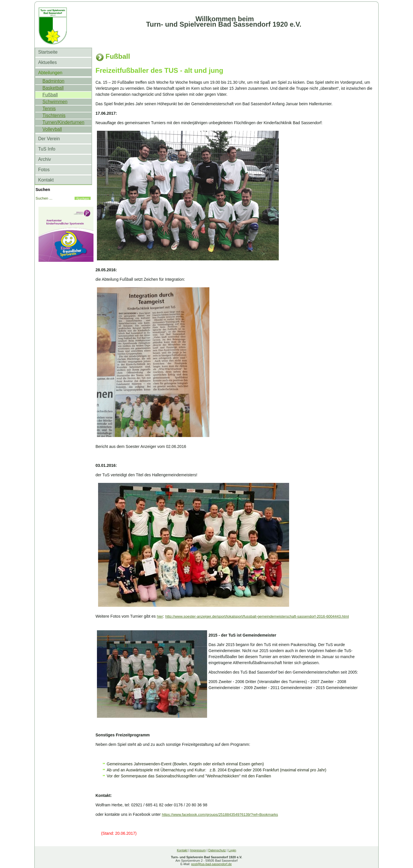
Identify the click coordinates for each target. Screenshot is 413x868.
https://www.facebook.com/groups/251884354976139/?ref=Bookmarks (220, 815)
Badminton (53, 81)
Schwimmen (55, 102)
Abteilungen (50, 73)
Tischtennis (54, 115)
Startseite (48, 52)
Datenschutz (217, 850)
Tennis (49, 109)
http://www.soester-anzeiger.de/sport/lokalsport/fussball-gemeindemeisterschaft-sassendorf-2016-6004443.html (257, 616)
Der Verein (49, 139)
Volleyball (52, 129)
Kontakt (46, 180)
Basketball (53, 88)
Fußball (50, 95)
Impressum (198, 850)
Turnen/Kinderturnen (63, 122)
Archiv (44, 159)
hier (160, 616)
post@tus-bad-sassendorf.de (211, 864)
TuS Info (47, 149)
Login (232, 850)
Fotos (44, 170)
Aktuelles (47, 62)
